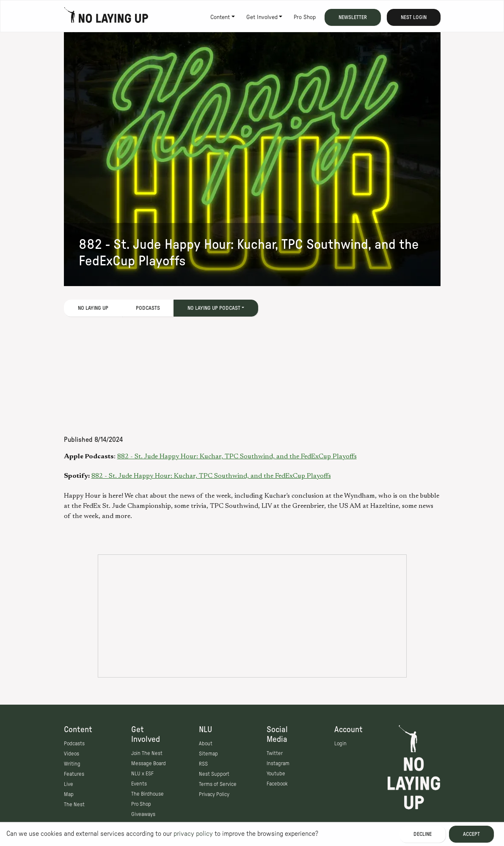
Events (139, 784)
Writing (72, 764)
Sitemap (208, 754)
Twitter (275, 753)
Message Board (149, 763)
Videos (72, 754)
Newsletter (353, 17)
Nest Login (414, 17)
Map (69, 794)
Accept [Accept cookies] (471, 834)
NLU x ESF (142, 774)
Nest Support (214, 774)
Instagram (278, 763)
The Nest (74, 805)
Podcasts (148, 308)
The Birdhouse (147, 794)
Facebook (277, 784)
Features (74, 774)
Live (69, 784)
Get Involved (262, 17)
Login (340, 744)
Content (220, 17)
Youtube (276, 774)
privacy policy (193, 834)
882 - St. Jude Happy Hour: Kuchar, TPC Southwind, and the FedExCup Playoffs (237, 457)
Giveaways (143, 814)
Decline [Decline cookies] (423, 834)
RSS (203, 764)
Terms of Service (218, 784)
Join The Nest (147, 753)
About (206, 744)
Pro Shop (305, 17)
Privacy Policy (214, 794)
